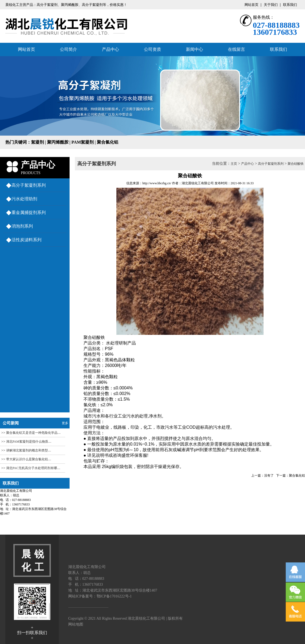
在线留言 (237, 49)
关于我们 (271, 5)
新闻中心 (195, 49)
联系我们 (290, 5)
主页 (234, 164)
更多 (65, 423)
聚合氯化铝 (297, 476)
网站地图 (76, 624)
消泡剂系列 (22, 226)
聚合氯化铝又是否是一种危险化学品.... (33, 433)
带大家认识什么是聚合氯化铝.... (29, 459)
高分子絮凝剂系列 (29, 185)
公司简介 (68, 49)
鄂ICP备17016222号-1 (114, 596)
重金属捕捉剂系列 (29, 212)
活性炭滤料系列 (26, 240)
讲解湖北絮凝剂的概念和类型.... (29, 450)
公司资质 (152, 49)
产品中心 (110, 49)
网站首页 (251, 5)
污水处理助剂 (24, 199)
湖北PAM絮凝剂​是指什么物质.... (29, 442)
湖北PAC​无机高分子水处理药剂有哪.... (33, 468)
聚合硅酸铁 (296, 164)
